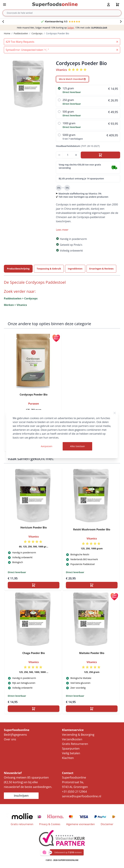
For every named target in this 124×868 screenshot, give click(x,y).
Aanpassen (47, 446)
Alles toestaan (77, 446)
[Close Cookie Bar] (115, 413)
